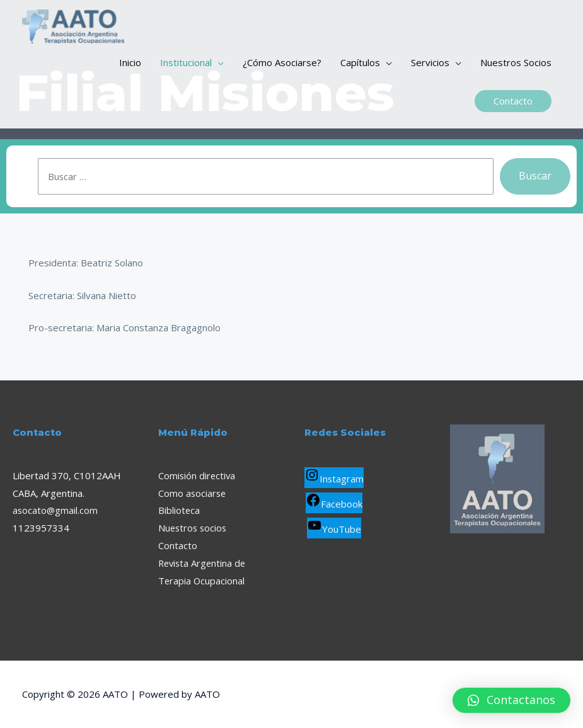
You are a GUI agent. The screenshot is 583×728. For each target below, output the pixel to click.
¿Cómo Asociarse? (282, 66)
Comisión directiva (198, 475)
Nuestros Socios (516, 66)
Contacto (178, 545)
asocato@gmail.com (56, 510)
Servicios (430, 66)
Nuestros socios (194, 528)
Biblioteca (179, 510)
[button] (511, 700)
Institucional (186, 66)
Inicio (130, 66)
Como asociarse (193, 493)
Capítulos (360, 66)
